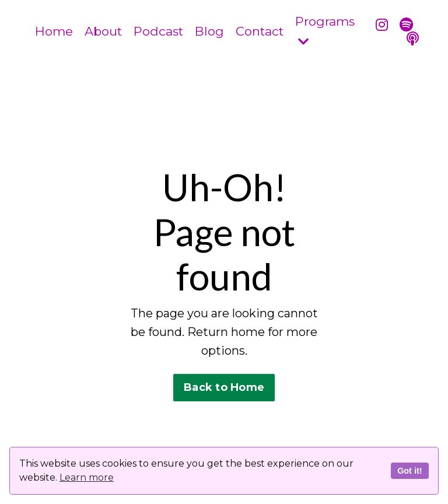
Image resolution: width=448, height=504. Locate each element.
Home (54, 31)
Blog (209, 31)
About (103, 31)
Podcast (158, 31)
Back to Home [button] (224, 387)
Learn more (87, 477)
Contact (260, 31)
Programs (325, 31)
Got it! (409, 471)
